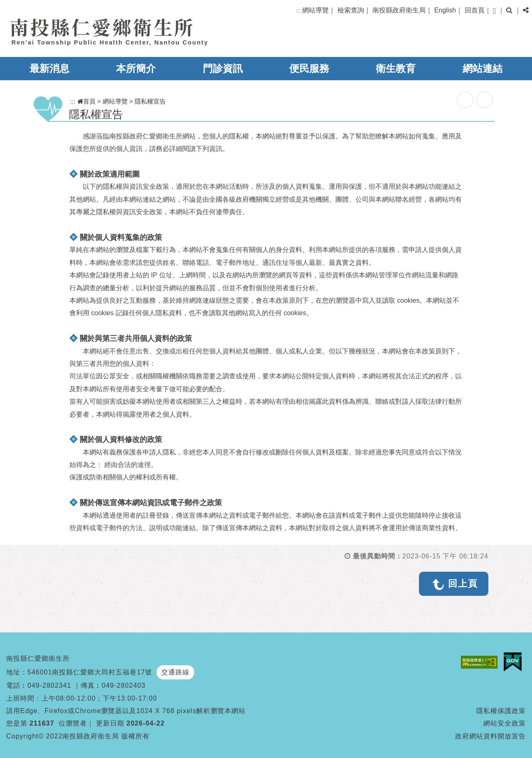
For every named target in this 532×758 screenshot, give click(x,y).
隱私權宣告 (150, 101)
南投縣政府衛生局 (399, 10)
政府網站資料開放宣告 (490, 736)
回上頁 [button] (463, 584)
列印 (485, 100)
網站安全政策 (505, 723)
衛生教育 (396, 68)
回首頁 (475, 10)
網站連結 (483, 68)
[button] (494, 11)
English (445, 10)
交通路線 (175, 672)
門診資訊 (223, 68)
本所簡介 (136, 68)
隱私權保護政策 (501, 711)
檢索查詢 (351, 10)
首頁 (86, 101)
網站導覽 (315, 10)
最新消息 (49, 68)
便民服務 (309, 68)
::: (298, 11)
